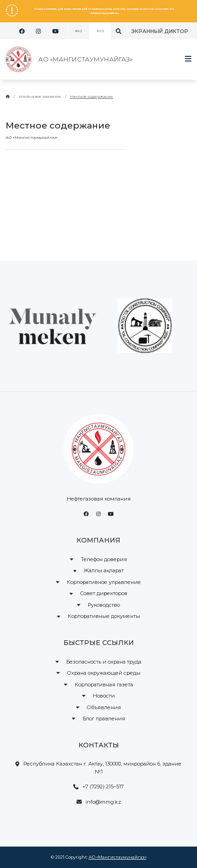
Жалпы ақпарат (99, 570)
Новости (98, 696)
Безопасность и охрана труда (98, 662)
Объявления (99, 707)
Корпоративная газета (98, 685)
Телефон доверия (98, 559)
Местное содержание (91, 96)
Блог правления (98, 719)
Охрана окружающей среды (99, 673)
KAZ (79, 31)
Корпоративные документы (98, 616)
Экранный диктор (160, 31)
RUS (100, 31)
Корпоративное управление (98, 582)
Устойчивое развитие (40, 96)
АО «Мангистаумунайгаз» (118, 857)
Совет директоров (99, 593)
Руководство (98, 605)
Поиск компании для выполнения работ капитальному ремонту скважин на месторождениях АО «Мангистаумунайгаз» (104, 11)
